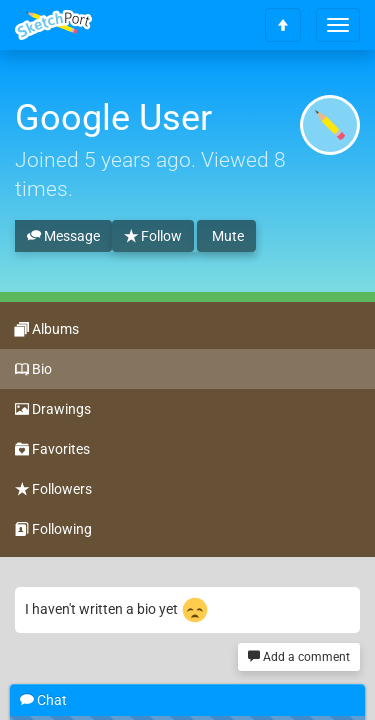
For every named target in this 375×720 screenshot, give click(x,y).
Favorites (52, 450)
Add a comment (299, 657)
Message (63, 237)
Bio (33, 370)
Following (53, 530)
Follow (153, 237)
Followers (53, 490)
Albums (47, 330)
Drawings (53, 410)
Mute (226, 236)
